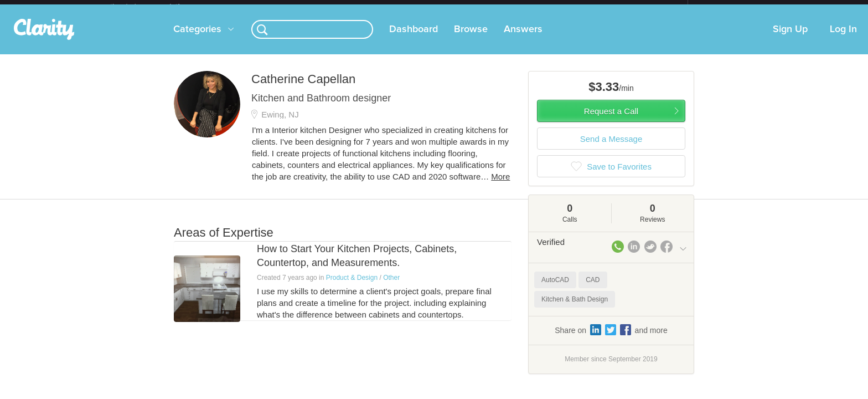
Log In (843, 38)
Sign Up (790, 38)
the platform (157, 6)
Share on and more (611, 339)
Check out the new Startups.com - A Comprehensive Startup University (567, 7)
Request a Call (611, 120)
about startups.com (727, 7)
